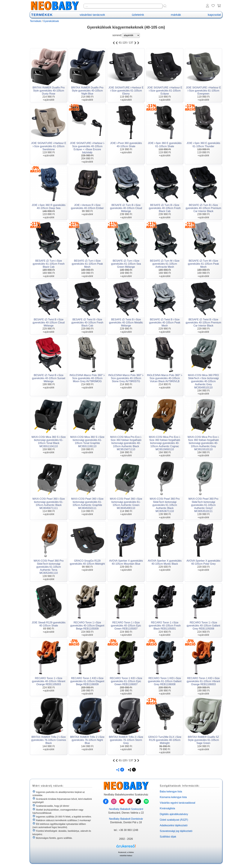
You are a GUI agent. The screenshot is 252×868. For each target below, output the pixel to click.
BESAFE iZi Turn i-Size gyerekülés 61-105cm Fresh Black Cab (49, 264)
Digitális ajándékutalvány (174, 814)
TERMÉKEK (42, 15)
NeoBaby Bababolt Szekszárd (126, 809)
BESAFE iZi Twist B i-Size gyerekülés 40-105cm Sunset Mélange (49, 378)
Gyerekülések (51, 21)
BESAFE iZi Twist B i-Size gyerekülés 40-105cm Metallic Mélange (126, 323)
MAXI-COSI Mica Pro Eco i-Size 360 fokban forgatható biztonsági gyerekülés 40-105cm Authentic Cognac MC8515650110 (165, 443)
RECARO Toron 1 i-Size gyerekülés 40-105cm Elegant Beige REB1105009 (87, 626)
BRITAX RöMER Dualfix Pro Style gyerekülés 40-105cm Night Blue (87, 91)
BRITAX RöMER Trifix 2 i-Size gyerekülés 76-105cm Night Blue (87, 740)
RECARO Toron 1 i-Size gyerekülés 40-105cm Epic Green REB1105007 (126, 626)
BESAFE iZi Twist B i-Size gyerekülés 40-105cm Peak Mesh (165, 323)
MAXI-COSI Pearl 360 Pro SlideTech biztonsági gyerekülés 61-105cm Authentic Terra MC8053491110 (49, 567)
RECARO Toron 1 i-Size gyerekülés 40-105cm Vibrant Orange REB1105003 (49, 681)
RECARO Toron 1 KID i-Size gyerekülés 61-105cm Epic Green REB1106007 (126, 681)
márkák (176, 15)
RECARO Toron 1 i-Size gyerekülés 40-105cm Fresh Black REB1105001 (165, 626)
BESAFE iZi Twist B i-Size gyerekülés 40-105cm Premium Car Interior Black (203, 323)
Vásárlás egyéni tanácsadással (178, 803)
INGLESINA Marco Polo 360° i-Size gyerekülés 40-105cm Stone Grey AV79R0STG (126, 378)
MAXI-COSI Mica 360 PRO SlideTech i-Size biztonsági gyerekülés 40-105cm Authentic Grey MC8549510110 (203, 381)
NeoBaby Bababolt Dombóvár (126, 819)
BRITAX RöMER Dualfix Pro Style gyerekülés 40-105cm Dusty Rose (49, 91)
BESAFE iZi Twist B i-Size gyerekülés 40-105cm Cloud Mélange (49, 323)
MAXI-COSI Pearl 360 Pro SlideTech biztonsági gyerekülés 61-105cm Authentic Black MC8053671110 (165, 505)
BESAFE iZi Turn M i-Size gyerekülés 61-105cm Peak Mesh (203, 264)
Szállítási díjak (168, 837)
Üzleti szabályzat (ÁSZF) (174, 820)
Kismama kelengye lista (173, 797)
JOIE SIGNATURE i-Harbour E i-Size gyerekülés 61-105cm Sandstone (49, 146)
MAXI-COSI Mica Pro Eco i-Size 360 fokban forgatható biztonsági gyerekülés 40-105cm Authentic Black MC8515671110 (126, 443)
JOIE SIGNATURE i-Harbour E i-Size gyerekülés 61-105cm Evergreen (203, 91)
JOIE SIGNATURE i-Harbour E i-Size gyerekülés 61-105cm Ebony (126, 91)
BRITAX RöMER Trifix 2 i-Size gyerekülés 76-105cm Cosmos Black (49, 740)
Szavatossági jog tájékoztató (176, 831)
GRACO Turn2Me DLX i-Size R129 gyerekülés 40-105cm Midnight (165, 740)
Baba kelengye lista (171, 792)
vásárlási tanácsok (92, 15)
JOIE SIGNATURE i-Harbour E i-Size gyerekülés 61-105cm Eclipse (165, 91)
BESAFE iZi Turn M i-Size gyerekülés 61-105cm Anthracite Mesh (165, 264)
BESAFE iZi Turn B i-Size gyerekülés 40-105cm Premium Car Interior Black (203, 208)
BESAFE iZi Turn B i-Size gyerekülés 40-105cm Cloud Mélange (126, 208)
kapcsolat (214, 15)
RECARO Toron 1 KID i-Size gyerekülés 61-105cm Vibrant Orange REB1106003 (203, 681)
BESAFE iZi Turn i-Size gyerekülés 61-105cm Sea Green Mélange (126, 264)
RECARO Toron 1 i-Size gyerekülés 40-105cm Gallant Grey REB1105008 (203, 626)
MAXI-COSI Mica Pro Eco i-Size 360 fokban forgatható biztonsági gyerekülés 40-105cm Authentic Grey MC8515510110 (203, 443)
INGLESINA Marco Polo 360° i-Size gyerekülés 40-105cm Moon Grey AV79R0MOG (87, 378)
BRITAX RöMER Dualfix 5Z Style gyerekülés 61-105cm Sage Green (203, 740)
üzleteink (138, 15)
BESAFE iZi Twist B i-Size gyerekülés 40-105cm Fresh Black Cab (87, 323)
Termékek (35, 21)
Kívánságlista (167, 808)
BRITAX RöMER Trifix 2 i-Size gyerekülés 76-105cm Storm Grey (126, 740)
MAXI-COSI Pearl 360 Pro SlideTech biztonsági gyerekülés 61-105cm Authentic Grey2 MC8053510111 (203, 505)
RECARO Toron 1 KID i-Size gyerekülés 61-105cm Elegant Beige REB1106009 (87, 681)
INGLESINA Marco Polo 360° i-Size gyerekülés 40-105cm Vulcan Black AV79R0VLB (165, 378)
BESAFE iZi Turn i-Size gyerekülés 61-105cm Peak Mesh (87, 264)
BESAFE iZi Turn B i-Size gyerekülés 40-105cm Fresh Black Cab (165, 208)
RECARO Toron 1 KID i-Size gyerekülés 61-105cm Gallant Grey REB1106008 (165, 681)
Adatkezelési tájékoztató (174, 825)
